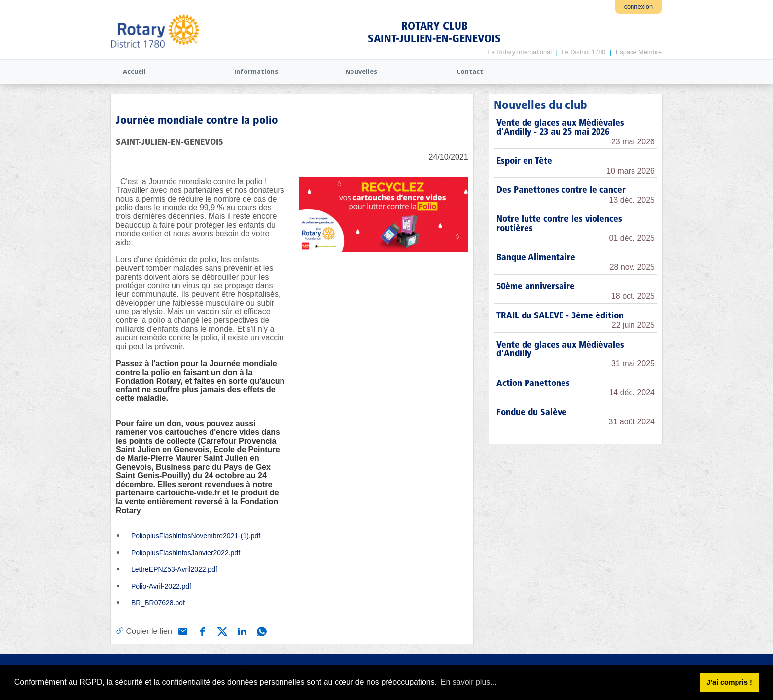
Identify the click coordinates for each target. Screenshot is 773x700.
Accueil (134, 71)
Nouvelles (361, 71)
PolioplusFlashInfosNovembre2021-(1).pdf (196, 536)
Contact (470, 71)
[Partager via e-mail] (182, 630)
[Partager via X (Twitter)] (221, 630)
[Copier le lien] (144, 631)
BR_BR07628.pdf (158, 603)
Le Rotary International (520, 52)
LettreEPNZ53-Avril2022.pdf (174, 569)
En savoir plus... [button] (469, 682)
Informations (256, 71)
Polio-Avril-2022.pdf (161, 586)
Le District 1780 (583, 52)
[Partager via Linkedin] (241, 630)
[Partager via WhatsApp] (261, 630)
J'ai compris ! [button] (729, 682)
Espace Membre (639, 52)
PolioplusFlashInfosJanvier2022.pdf (186, 553)
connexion (638, 7)
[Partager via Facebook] (202, 630)
